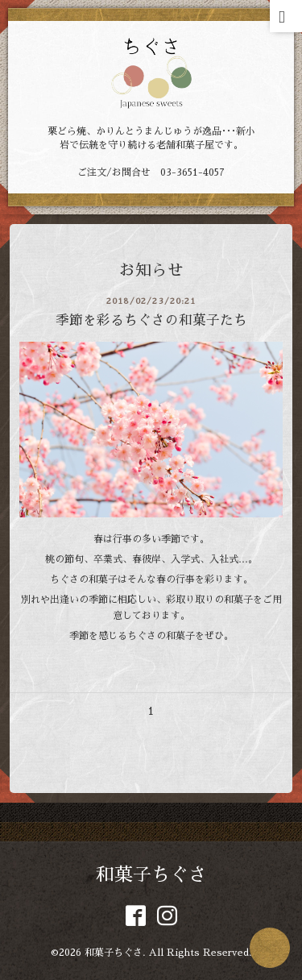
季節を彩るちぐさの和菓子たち (151, 320)
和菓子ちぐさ (151, 875)
